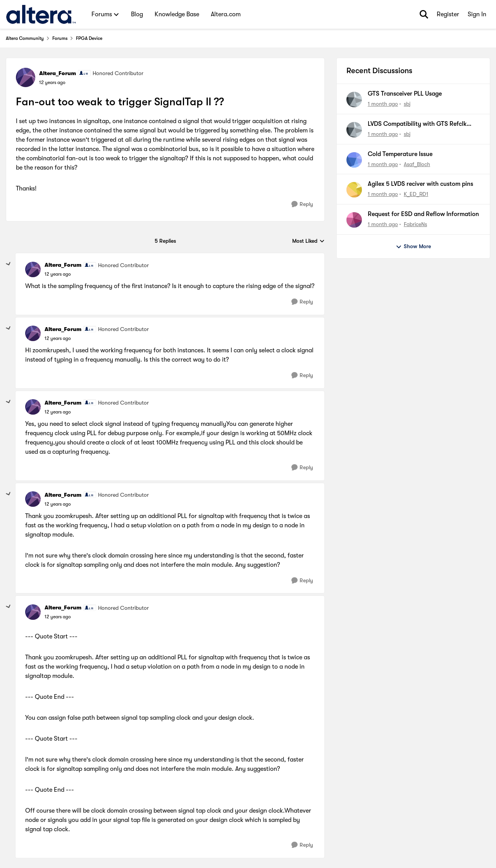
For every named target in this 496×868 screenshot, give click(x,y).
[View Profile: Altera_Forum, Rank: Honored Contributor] (26, 77)
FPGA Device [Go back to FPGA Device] (89, 38)
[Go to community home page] (41, 14)
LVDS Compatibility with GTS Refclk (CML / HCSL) (417, 124)
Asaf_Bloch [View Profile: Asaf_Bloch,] (417, 164)
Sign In (477, 14)
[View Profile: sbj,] (354, 99)
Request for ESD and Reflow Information (423, 214)
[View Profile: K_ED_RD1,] (354, 190)
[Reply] (302, 204)
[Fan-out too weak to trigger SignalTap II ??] (58, 274)
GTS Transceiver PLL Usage (405, 94)
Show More (413, 247)
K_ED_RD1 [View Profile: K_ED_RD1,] (416, 194)
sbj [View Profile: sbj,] (407, 104)
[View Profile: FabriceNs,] (354, 220)
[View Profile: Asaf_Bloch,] (354, 160)
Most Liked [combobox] (308, 241)
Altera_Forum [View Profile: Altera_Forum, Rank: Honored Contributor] (58, 73)
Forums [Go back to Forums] (60, 38)
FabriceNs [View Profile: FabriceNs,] (415, 224)
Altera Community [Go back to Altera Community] (25, 38)
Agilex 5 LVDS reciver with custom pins (420, 184)
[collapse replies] (9, 264)
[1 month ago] (383, 104)
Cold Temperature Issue (400, 154)
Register (448, 14)
